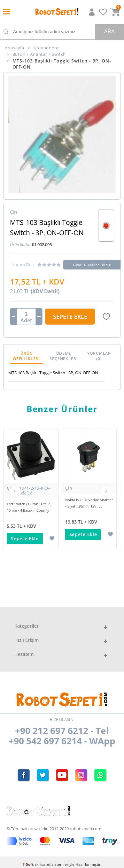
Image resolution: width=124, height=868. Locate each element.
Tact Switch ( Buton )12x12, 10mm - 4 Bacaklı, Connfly (29, 507)
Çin (31, 490)
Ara (109, 32)
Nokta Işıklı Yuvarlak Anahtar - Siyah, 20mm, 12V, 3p (89, 503)
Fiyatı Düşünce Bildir (92, 265)
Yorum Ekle (23, 265)
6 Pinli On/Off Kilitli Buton (28, 628)
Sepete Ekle (70, 317)
